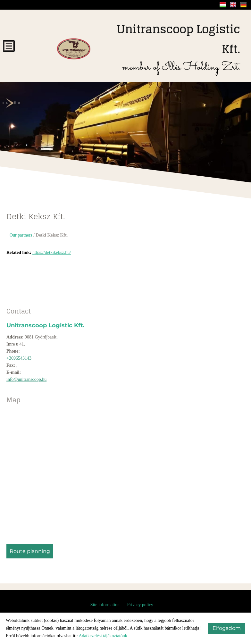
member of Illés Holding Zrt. (168, 47)
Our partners (21, 235)
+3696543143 (19, 358)
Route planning (30, 551)
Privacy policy (140, 605)
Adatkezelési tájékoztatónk (103, 636)
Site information (105, 605)
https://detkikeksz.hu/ (52, 252)
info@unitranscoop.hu (26, 379)
